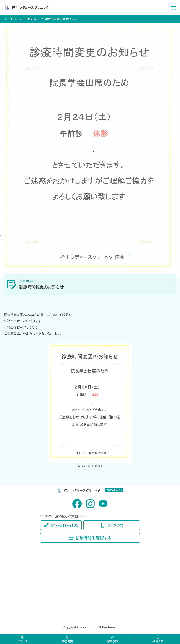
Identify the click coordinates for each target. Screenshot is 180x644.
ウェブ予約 (112, 525)
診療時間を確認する (90, 538)
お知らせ (33, 19)
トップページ (13, 19)
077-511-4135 (61, 525)
